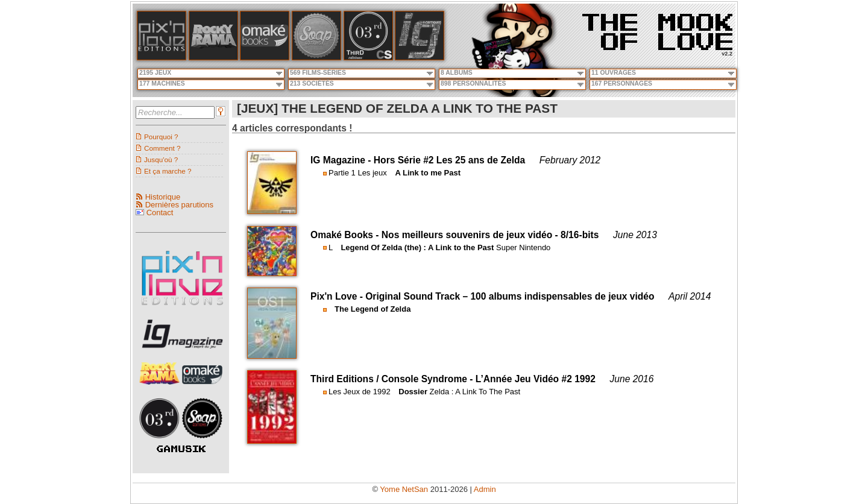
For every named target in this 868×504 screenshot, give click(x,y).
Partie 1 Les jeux (358, 173)
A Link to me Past (428, 173)
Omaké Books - (346, 235)
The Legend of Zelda (373, 309)
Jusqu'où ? (161, 159)
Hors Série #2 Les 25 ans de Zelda (449, 160)
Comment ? (162, 148)
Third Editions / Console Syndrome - (393, 379)
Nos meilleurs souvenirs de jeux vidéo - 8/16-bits (490, 235)
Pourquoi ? (161, 137)
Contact (160, 213)
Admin (485, 489)
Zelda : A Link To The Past (475, 392)
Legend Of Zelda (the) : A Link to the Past (417, 247)
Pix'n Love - (338, 296)
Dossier (413, 392)
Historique (163, 197)
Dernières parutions (179, 205)
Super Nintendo (523, 247)
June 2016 (631, 379)
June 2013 (635, 235)
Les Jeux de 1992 (360, 392)
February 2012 (570, 160)
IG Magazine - (342, 160)
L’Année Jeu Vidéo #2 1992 (536, 379)
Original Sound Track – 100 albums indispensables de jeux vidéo (510, 296)
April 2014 (690, 296)
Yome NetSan (404, 489)
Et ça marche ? (168, 171)
